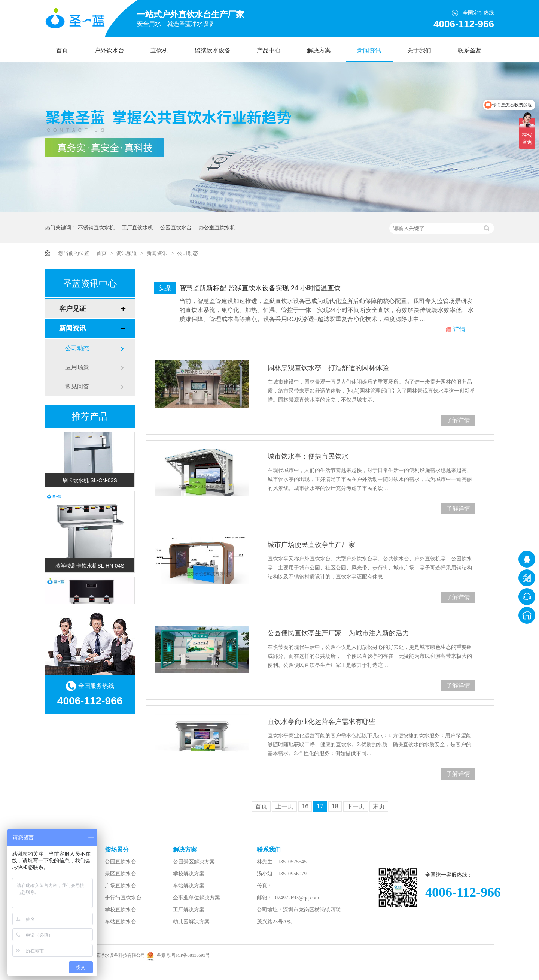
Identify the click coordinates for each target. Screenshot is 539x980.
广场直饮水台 (121, 886)
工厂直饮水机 (137, 227)
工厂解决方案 (189, 910)
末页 (379, 806)
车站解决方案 (189, 886)
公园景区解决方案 (194, 862)
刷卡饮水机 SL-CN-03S (90, 481)
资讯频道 (127, 253)
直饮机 (159, 50)
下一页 (356, 806)
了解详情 (458, 420)
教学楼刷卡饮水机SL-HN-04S (90, 567)
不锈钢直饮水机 (96, 227)
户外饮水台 (109, 50)
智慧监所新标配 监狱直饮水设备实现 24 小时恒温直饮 (260, 288)
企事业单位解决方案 (197, 898)
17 (320, 806)
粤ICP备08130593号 (191, 955)
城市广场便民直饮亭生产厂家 (311, 545)
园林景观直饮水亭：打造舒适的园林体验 (328, 368)
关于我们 (419, 50)
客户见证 (73, 309)
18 (335, 806)
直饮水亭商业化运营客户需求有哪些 (322, 722)
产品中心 (269, 50)
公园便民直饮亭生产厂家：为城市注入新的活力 (338, 633)
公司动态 (188, 253)
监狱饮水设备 (213, 50)
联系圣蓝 (469, 50)
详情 (459, 329)
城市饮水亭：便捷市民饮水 (308, 456)
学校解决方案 (189, 874)
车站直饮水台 (121, 922)
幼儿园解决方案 (191, 922)
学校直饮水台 (121, 910)
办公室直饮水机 (217, 227)
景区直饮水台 (121, 874)
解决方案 (319, 50)
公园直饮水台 (176, 227)
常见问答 (77, 386)
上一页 (284, 806)
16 (305, 806)
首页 (62, 50)
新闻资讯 (369, 50)
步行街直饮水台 (123, 898)
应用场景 (77, 367)
